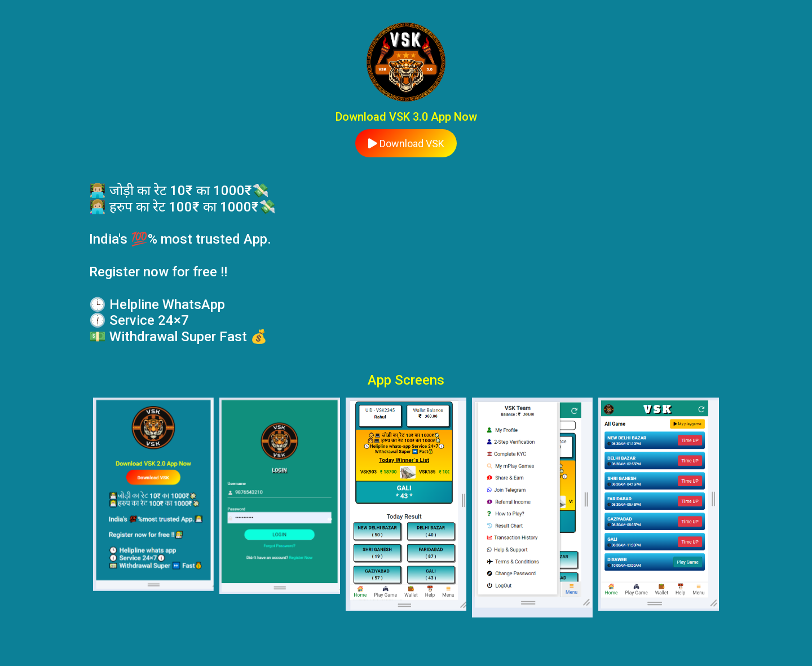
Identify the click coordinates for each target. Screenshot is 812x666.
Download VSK (406, 144)
